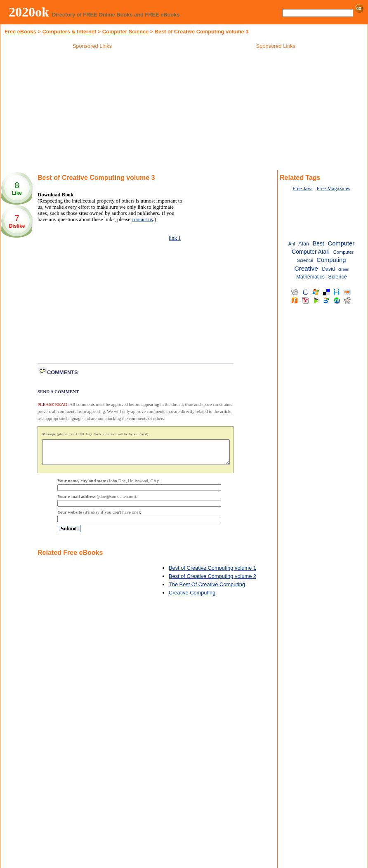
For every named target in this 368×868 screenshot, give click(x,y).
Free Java (303, 189)
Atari (304, 244)
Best (318, 244)
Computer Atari (311, 252)
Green (344, 269)
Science (337, 277)
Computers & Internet (69, 32)
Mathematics (310, 277)
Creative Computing (192, 598)
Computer (341, 243)
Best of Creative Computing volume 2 (212, 581)
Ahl (292, 244)
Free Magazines (333, 189)
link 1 (175, 238)
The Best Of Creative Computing (207, 589)
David (328, 269)
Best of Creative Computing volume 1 (212, 573)
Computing (331, 260)
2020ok (29, 12)
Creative (306, 268)
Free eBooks (20, 32)
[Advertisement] (92, 111)
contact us (142, 219)
